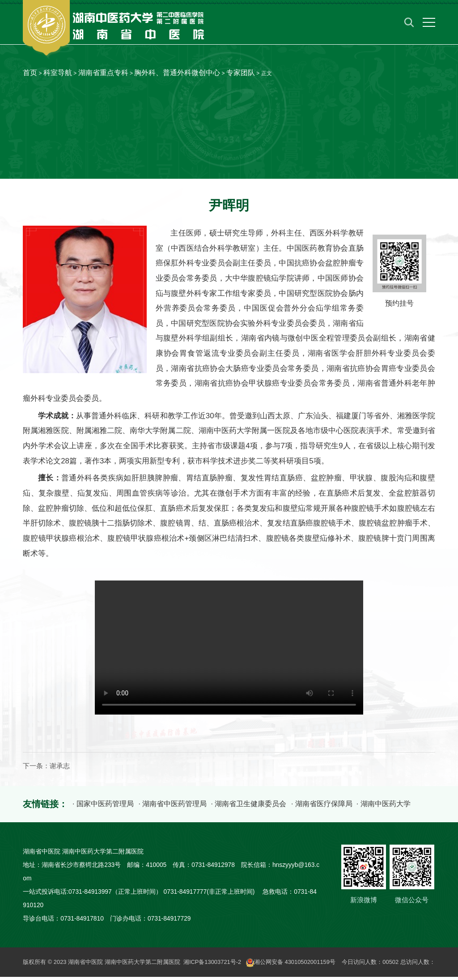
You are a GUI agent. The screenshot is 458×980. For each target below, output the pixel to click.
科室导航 (58, 73)
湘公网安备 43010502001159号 (291, 965)
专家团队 (241, 73)
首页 (30, 73)
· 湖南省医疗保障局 (321, 807)
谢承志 (60, 770)
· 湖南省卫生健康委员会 (248, 807)
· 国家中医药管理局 (103, 807)
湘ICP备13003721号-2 (212, 965)
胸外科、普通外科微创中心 (177, 73)
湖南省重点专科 (103, 73)
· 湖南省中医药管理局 (172, 807)
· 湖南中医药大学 (384, 807)
